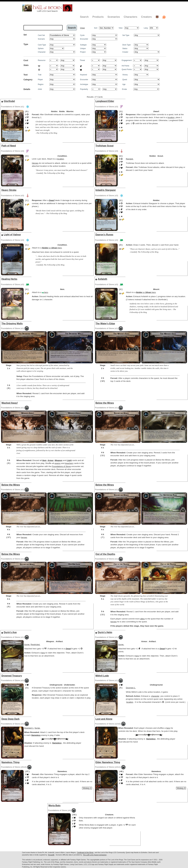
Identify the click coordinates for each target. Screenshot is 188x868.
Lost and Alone (104, 719)
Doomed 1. (131, 688)
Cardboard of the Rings (85, 852)
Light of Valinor (12, 235)
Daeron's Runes (104, 235)
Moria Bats (54, 806)
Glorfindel (9, 101)
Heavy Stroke (9, 190)
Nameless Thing (11, 762)
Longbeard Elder (105, 101)
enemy (58, 463)
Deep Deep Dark (11, 719)
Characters (130, 17)
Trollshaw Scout (105, 146)
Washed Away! (10, 403)
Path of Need (9, 146)
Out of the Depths (105, 554)
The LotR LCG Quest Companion (95, 855)
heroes (24, 537)
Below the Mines (105, 403)
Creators (146, 17)
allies (142, 619)
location (171, 117)
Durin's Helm (105, 632)
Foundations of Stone (61, 466)
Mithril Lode (102, 676)
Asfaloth (103, 279)
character (155, 696)
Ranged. (130, 159)
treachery (69, 463)
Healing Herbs (9, 279)
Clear (82, 28)
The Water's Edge (105, 324)
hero (45, 292)
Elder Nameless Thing (108, 762)
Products (98, 17)
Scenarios (114, 17)
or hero (52, 248)
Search (84, 17)
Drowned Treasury (12, 676)
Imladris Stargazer (106, 190)
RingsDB (51, 855)
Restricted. (35, 645)
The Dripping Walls (12, 324)
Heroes (35, 163)
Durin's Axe (10, 632)
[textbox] (43, 28)
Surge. (27, 645)
